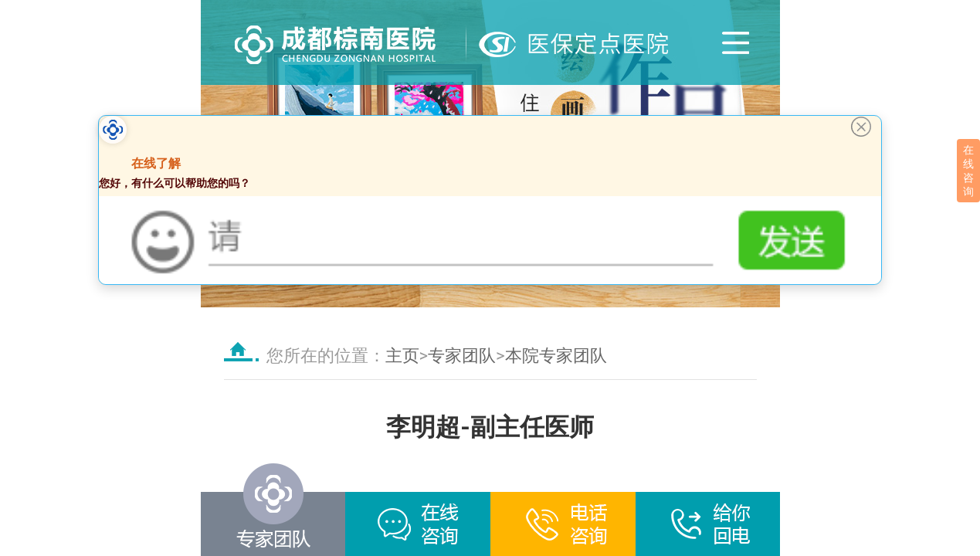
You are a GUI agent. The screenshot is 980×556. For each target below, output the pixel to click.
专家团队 (462, 356)
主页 (402, 356)
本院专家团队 (556, 356)
